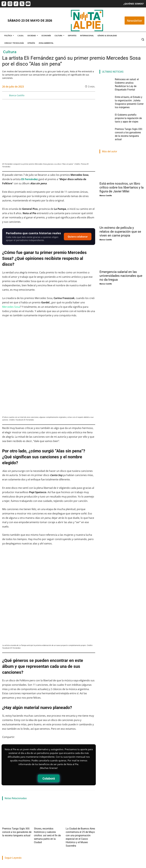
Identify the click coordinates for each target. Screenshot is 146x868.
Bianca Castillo (17, 95)
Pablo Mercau (41, 821)
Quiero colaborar (78, 237)
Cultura (10, 52)
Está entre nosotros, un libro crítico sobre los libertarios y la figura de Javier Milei (122, 170)
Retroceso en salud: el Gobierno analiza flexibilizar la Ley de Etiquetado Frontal (15, 805)
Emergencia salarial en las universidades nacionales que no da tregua (121, 258)
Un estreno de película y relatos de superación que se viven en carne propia (120, 214)
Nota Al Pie (7, 817)
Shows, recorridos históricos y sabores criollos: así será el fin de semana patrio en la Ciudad (48, 755)
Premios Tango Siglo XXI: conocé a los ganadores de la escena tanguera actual (17, 755)
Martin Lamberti (75, 817)
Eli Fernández (30, 179)
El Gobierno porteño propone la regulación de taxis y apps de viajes (81, 805)
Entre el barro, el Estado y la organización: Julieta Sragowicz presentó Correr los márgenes (48, 807)
